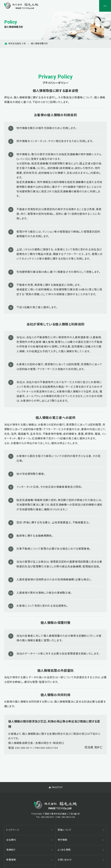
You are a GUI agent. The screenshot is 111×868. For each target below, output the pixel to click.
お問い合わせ (81, 860)
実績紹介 (29, 850)
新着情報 (29, 860)
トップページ (29, 830)
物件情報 (81, 840)
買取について (81, 830)
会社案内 (29, 840)
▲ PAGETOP (55, 787)
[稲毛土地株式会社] (21, 6)
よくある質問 (81, 850)
